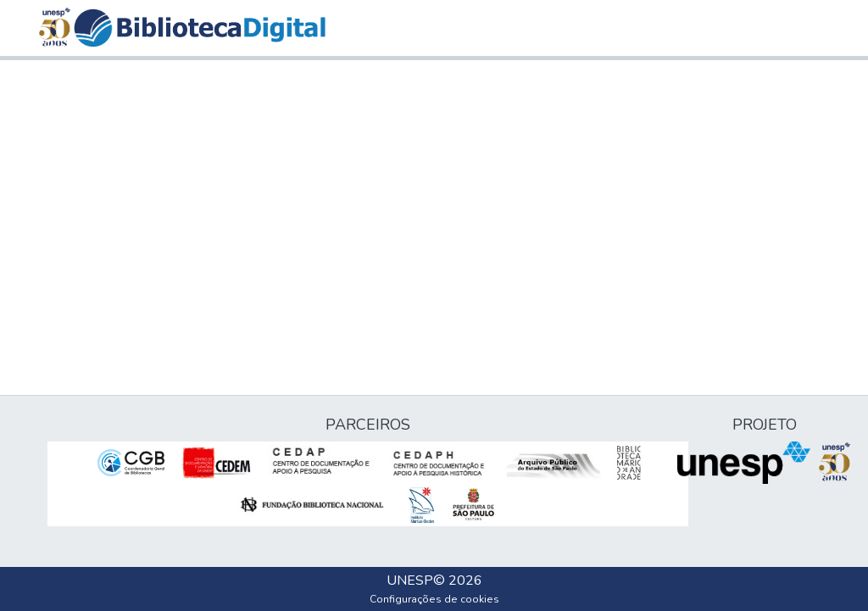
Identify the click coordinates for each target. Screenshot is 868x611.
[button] (200, 28)
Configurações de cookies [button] (434, 599)
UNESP (410, 580)
